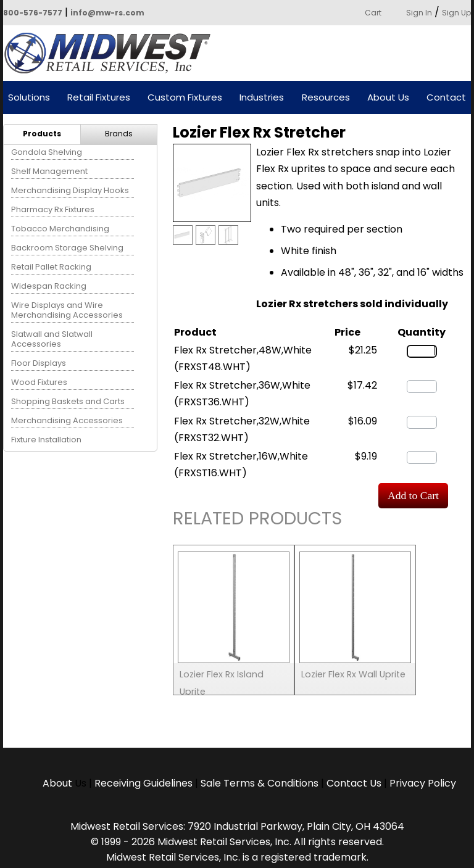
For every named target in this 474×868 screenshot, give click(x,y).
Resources (326, 98)
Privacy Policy (423, 783)
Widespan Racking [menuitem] (49, 286)
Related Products (257, 520)
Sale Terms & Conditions (260, 783)
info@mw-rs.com (107, 13)
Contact (446, 98)
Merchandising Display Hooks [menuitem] (70, 190)
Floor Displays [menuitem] (39, 363)
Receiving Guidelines (143, 783)
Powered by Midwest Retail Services (112, 53)
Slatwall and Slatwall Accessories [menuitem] (52, 339)
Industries (262, 98)
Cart (373, 13)
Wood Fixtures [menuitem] (39, 382)
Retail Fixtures (99, 98)
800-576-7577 (33, 13)
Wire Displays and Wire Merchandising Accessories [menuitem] (67, 310)
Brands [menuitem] (119, 134)
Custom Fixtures (185, 98)
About (59, 783)
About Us (388, 98)
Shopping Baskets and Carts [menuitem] (68, 401)
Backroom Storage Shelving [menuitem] (67, 248)
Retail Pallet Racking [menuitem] (51, 267)
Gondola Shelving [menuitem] (47, 152)
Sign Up (456, 13)
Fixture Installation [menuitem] (46, 440)
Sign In (419, 13)
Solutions (29, 98)
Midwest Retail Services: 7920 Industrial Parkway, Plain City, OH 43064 (237, 826)
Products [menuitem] (42, 134)
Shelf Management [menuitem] (49, 171)
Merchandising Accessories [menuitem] (67, 420)
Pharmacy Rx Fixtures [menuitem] (53, 209)
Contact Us (354, 783)
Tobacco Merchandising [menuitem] (60, 229)
